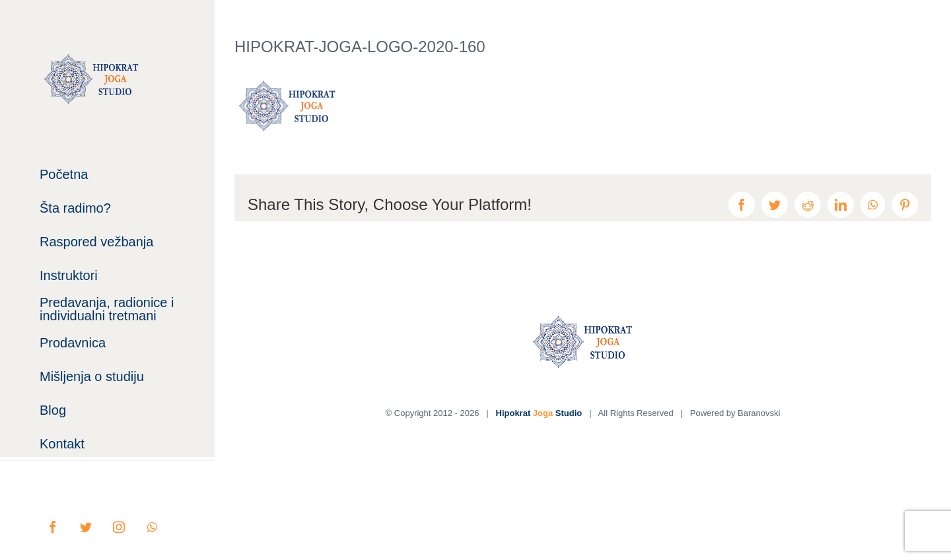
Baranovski (759, 413)
